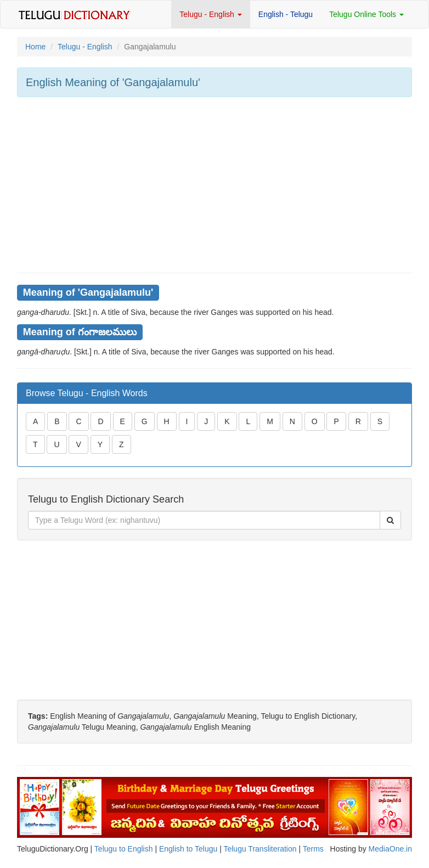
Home (35, 47)
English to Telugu (188, 849)
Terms (313, 849)
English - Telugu (286, 14)
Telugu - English (211, 14)
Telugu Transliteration (260, 849)
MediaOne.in (390, 849)
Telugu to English (124, 849)
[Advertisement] (214, 185)
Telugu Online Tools (366, 14)
